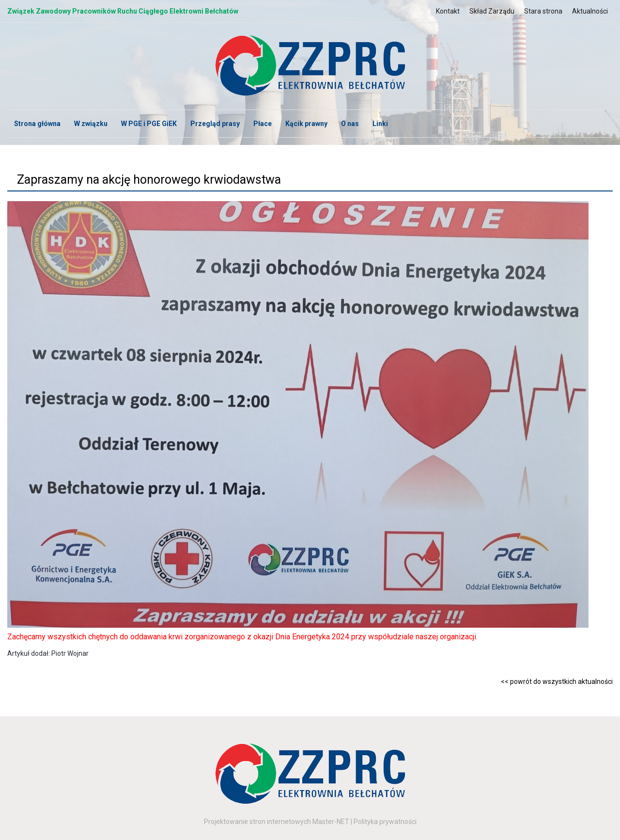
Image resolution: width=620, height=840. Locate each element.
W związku (91, 124)
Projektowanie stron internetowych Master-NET (277, 822)
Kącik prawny (306, 124)
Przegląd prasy (215, 124)
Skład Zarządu (492, 11)
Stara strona (543, 11)
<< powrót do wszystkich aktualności (557, 682)
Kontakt (448, 11)
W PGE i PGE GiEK (149, 124)
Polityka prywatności (385, 822)
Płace (263, 124)
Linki (380, 124)
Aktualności (590, 11)
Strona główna (37, 124)
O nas (350, 124)
